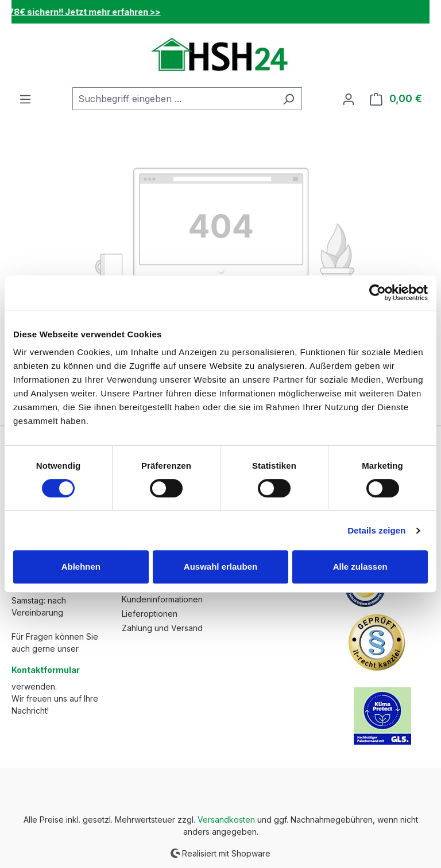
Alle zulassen (360, 567)
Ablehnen (81, 567)
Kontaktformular (46, 670)
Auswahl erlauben (220, 567)
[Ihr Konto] (349, 99)
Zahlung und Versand (162, 628)
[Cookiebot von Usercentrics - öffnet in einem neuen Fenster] (378, 293)
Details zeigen (376, 530)
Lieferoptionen (150, 614)
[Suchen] (289, 99)
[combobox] (174, 99)
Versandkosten (226, 820)
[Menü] (25, 99)
